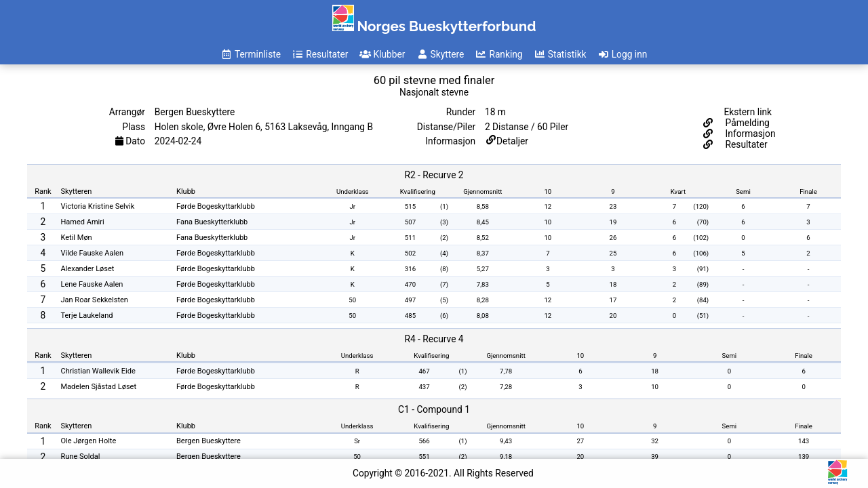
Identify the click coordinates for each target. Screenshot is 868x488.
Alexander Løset (88, 269)
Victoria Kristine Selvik (98, 206)
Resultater (745, 144)
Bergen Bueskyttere (209, 441)
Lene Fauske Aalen (92, 284)
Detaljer (512, 141)
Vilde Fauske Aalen (93, 253)
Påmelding (746, 123)
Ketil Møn (77, 238)
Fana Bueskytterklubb (212, 222)
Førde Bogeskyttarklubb (216, 206)
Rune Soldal (81, 456)
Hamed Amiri (83, 222)
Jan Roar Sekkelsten (95, 300)
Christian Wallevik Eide (98, 371)
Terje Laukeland (87, 316)
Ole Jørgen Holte (89, 441)
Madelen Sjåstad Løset (99, 387)
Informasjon (749, 134)
